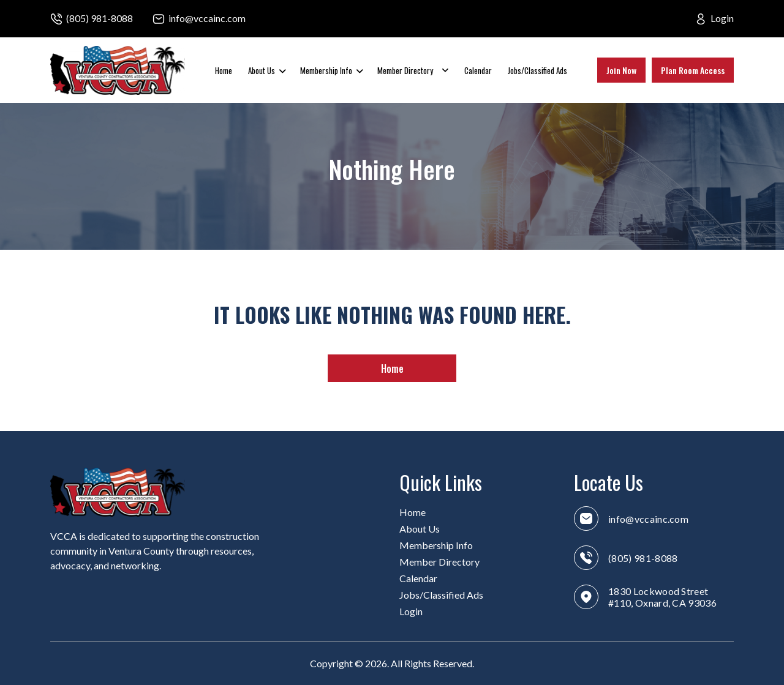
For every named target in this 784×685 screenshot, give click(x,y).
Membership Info (326, 70)
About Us (262, 70)
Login (722, 18)
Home (224, 70)
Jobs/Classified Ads (537, 70)
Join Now (621, 70)
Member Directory (405, 70)
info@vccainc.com (207, 18)
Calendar (478, 70)
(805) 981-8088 (100, 18)
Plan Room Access (693, 70)
